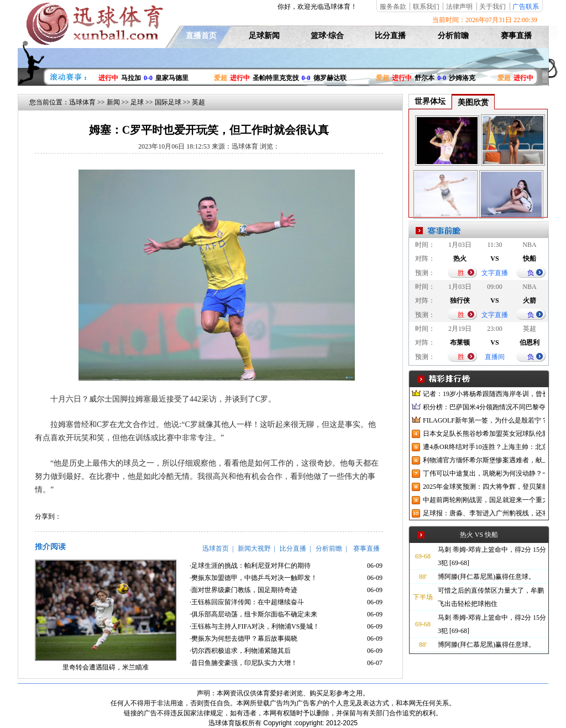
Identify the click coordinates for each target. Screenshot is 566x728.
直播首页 (201, 36)
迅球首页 (216, 548)
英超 (198, 102)
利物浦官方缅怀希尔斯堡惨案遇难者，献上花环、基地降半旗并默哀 (484, 460)
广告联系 (526, 7)
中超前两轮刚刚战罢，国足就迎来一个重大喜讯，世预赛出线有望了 (484, 500)
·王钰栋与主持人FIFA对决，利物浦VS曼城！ (255, 626)
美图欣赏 (473, 102)
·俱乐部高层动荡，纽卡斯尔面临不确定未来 (253, 614)
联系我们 (426, 7)
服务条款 (393, 7)
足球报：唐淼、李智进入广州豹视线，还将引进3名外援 (484, 513)
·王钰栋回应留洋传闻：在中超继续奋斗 (247, 602)
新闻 (113, 102)
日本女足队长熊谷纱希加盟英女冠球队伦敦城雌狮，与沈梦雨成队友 (484, 434)
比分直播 (390, 36)
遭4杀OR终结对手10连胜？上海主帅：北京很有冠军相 (484, 447)
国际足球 (168, 102)
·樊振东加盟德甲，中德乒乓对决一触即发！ (253, 578)
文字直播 (495, 273)
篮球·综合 (327, 36)
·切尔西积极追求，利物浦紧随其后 (240, 651)
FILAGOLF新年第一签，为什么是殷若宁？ (484, 420)
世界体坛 (430, 101)
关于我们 (492, 7)
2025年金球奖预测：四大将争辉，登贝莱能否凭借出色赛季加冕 (484, 487)
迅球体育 (82, 102)
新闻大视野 (254, 548)
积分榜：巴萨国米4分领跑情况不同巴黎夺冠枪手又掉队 (484, 407)
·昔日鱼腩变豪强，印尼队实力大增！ (243, 663)
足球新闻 (264, 36)
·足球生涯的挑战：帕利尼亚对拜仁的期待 (250, 566)
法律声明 (459, 7)
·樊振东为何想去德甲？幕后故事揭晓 (243, 639)
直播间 (495, 357)
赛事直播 (516, 36)
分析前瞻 (453, 36)
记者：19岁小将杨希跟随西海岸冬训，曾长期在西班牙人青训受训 (484, 394)
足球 (137, 102)
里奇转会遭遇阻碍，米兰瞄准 (106, 667)
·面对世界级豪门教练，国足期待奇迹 (243, 590)
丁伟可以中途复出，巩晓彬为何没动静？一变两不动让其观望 (484, 473)
